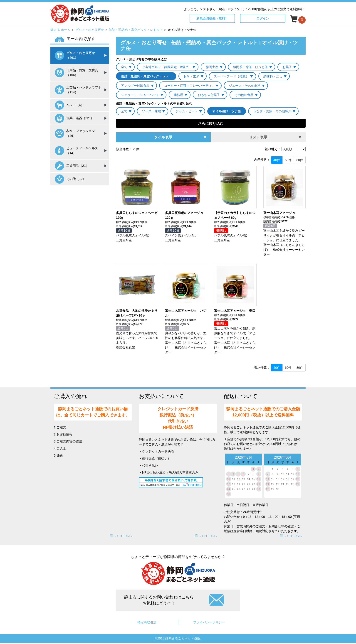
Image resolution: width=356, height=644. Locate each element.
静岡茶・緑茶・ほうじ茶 (250, 67)
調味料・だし (273, 76)
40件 (277, 160)
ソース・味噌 (151, 111)
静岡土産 (212, 67)
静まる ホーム (60, 30)
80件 (300, 160)
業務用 (178, 95)
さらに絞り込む (211, 124)
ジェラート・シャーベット (140, 95)
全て (124, 67)
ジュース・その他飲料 (245, 86)
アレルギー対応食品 (135, 86)
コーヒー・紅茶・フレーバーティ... (189, 86)
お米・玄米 (191, 76)
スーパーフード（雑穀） (231, 76)
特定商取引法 (147, 622)
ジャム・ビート (187, 111)
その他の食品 (244, 95)
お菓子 (287, 67)
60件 (288, 160)
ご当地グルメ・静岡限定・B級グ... (167, 67)
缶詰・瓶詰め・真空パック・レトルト (136, 30)
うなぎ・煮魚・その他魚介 (272, 111)
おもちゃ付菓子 (209, 95)
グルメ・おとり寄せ (90, 30)
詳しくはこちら (121, 536)
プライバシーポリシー (209, 622)
